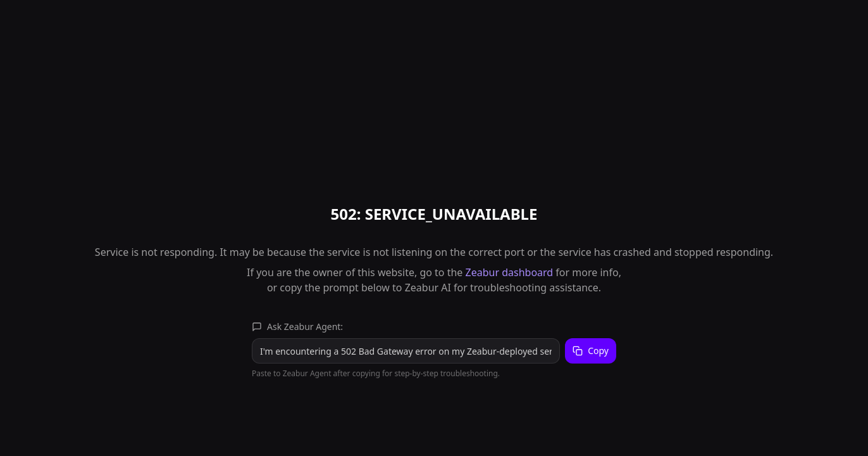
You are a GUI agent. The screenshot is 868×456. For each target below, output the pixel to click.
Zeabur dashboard (510, 272)
